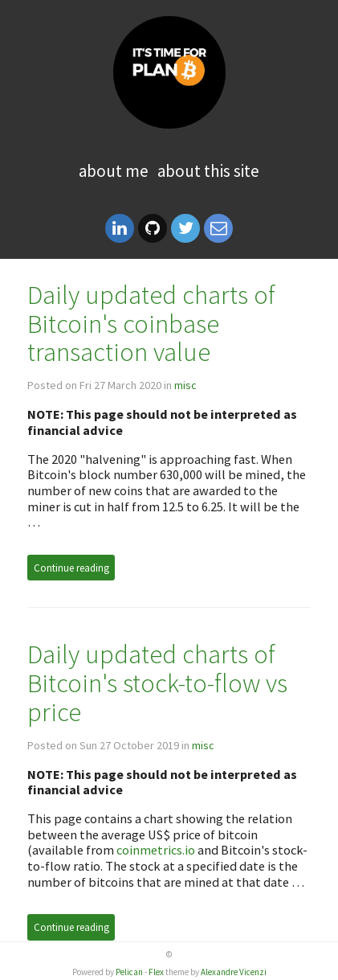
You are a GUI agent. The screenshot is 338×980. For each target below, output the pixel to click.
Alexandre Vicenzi (234, 972)
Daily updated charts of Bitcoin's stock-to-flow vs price (157, 683)
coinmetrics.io (156, 850)
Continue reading (71, 568)
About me (114, 171)
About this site (208, 171)
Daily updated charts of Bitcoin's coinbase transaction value (151, 324)
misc (185, 385)
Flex (156, 972)
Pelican (129, 972)
